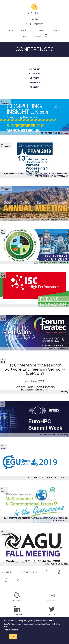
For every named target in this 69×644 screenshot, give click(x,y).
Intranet (17, 601)
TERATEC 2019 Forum (58, 349)
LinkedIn (17, 615)
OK (13, 639)
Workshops (34, 74)
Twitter (52, 615)
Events (57, 30)
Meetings (35, 78)
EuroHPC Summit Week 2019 (54, 435)
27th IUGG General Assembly (53, 262)
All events (34, 69)
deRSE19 (64, 392)
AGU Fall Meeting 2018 (57, 564)
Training (34, 87)
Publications (27, 30)
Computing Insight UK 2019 (54, 133)
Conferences (35, 83)
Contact (38, 24)
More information (11, 633)
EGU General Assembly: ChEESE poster (48, 478)
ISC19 (66, 305)
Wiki (29, 24)
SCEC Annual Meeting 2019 (55, 219)
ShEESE (38, 36)
